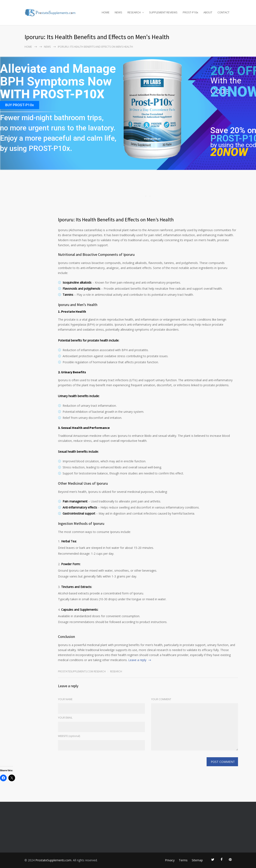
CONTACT (223, 12)
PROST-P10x (190, 12)
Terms (183, 860)
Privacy (170, 860)
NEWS (118, 12)
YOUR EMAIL (65, 718)
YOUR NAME (65, 699)
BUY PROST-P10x (20, 105)
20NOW (229, 152)
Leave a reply (137, 660)
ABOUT (208, 12)
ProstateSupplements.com (53, 860)
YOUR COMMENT (161, 699)
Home (28, 47)
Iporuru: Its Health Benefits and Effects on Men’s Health (116, 220)
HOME (106, 12)
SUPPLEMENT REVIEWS (163, 12)
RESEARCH (134, 12)
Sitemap (197, 860)
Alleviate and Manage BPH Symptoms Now (58, 75)
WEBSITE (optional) (69, 736)
